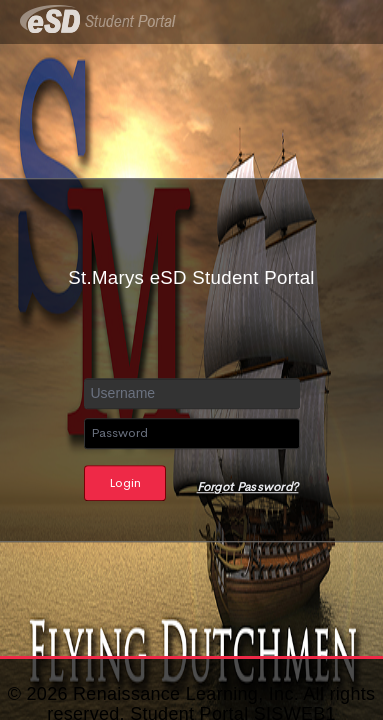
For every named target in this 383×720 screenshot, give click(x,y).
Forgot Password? (248, 487)
